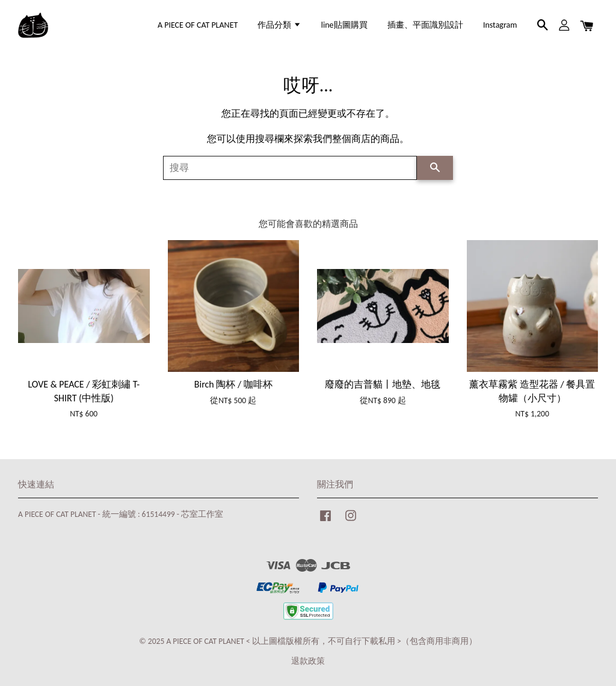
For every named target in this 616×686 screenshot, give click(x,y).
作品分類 (279, 25)
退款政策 (308, 661)
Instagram (500, 25)
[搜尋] (290, 168)
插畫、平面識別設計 (425, 25)
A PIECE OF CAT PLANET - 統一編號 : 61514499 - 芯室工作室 (121, 514)
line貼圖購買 (344, 25)
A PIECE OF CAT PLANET (198, 25)
